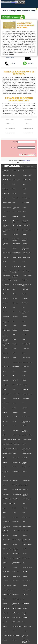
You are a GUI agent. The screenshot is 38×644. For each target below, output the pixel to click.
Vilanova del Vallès (17, 526)
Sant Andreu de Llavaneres (6, 527)
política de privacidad (26, 160)
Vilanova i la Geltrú (27, 394)
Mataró (24, 207)
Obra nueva (28, 124)
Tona (4, 485)
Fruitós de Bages (7, 549)
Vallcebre (25, 535)
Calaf (14, 175)
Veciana (14, 189)
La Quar (5, 234)
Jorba (14, 289)
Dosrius (24, 335)
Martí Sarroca (26, 604)
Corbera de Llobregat (15, 549)
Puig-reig (15, 280)
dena (4, 430)
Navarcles (5, 376)
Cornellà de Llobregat (5, 340)
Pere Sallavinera (26, 417)
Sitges (24, 171)
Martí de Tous (6, 608)
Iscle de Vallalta (16, 444)
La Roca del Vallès (27, 230)
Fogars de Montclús (27, 590)
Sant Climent (16, 234)
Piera (4, 435)
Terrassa (14, 640)
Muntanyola (6, 257)
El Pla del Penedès (7, 449)
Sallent (4, 389)
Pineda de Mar (26, 398)
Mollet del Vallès (17, 440)
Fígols (24, 266)
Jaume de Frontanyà (7, 444)
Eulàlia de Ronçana (27, 453)
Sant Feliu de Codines (25, 240)
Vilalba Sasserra (6, 189)
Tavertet (24, 294)
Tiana (24, 622)
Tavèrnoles (5, 298)
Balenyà (15, 453)
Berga (24, 522)
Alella (4, 216)
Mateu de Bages (6, 558)
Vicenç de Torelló (26, 581)
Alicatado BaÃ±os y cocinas (28, 133)
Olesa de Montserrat (17, 362)
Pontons (5, 563)
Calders (14, 193)
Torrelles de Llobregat (5, 244)
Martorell (25, 458)
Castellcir (5, 326)
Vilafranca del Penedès (26, 312)
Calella (5, 371)
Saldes (4, 266)
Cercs (4, 567)
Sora (24, 512)
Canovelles (25, 490)
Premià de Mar (6, 357)
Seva (4, 184)
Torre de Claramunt (17, 626)
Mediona (5, 517)
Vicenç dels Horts (17, 581)
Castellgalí (25, 631)
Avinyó (24, 189)
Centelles (15, 567)
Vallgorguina (16, 458)
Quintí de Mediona (27, 499)
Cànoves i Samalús (17, 490)
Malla (24, 321)
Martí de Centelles (17, 608)
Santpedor (15, 330)
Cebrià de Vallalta (27, 253)
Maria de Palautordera (5, 335)
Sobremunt (5, 353)
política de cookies (14, 2)
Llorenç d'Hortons (7, 207)
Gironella (25, 234)
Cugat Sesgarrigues (27, 526)
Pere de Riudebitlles (7, 440)
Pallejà (4, 631)
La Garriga (15, 380)
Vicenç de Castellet (17, 494)
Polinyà (5, 398)
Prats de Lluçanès (26, 558)
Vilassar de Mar (26, 481)
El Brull (24, 193)
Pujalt (24, 563)
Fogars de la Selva (7, 594)
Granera (15, 408)
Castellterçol (16, 572)
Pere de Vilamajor (7, 499)
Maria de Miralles (17, 225)
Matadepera (25, 617)
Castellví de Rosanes (27, 567)
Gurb (4, 408)
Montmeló (5, 303)
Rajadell (15, 348)
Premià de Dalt (26, 348)
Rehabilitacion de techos (10, 124)
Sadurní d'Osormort (7, 585)
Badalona (25, 316)
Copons (24, 549)
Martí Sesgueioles (17, 558)
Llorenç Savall (26, 203)
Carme (14, 426)
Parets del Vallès (26, 357)
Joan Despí (25, 485)
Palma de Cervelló (17, 599)
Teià (23, 599)
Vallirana (15, 298)
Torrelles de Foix (7, 275)
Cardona (15, 326)
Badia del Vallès (6, 394)
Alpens (24, 212)
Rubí (24, 376)
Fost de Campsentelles (25, 613)
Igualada (24, 553)
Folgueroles (15, 412)
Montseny (15, 481)
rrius (14, 321)
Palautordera (16, 471)
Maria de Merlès (26, 225)
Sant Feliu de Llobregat (16, 240)
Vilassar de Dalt (16, 394)
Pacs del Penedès (26, 344)
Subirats (24, 262)
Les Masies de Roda (17, 285)
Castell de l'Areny (7, 280)
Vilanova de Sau (16, 462)
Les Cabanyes (6, 289)
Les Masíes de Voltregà (6, 285)
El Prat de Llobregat (7, 453)
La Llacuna (5, 198)
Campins (15, 544)
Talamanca (15, 303)
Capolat (14, 585)
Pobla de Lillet (16, 398)
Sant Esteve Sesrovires (5, 472)
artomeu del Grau (7, 175)
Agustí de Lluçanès (17, 212)
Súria (14, 262)
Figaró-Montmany (7, 271)
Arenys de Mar (6, 522)
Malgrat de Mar (6, 330)
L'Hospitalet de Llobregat (26, 249)
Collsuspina (6, 553)
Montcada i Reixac (27, 626)
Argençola (5, 312)
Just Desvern (6, 239)
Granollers (15, 467)
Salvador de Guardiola (25, 495)
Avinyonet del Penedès (6, 322)
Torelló (14, 421)
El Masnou (15, 449)
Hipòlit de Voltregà (17, 266)
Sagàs (14, 353)
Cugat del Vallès (7, 476)
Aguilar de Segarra (27, 271)
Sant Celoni (25, 289)
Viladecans (15, 316)
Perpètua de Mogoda (17, 635)
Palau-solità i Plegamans (6, 344)
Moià (14, 631)
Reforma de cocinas (28, 119)
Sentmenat (25, 244)
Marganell (5, 462)
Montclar (25, 508)
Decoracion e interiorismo (10, 133)
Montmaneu (15, 594)
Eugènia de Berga (17, 540)
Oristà (24, 184)
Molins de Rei (26, 367)
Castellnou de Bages (17, 312)
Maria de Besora (16, 244)
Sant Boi (5, 640)
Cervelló (24, 385)
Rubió (14, 371)
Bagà (24, 216)
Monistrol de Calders (6, 226)
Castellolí (25, 608)
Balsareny (5, 458)
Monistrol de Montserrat (25, 221)
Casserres (5, 426)
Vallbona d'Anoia (26, 257)
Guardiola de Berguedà (25, 463)
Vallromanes (25, 280)
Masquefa (5, 622)
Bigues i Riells (16, 522)
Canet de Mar (6, 494)
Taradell (14, 590)
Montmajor (25, 594)
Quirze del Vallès (17, 617)
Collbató (24, 444)
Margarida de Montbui (16, 604)
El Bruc (14, 335)
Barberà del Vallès (17, 257)
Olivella (15, 508)
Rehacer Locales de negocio (10, 128)
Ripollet (15, 203)
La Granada (6, 380)
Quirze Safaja (6, 617)
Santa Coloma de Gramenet (26, 540)
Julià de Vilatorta (17, 576)
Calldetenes (25, 389)
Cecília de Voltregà (27, 476)
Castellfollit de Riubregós (16, 276)
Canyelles (5, 490)
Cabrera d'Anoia (16, 198)
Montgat (5, 604)
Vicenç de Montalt (17, 253)
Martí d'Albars (6, 417)
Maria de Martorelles (25, 431)
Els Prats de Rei (16, 622)
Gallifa (14, 512)
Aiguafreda (15, 216)
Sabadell (24, 471)
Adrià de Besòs (16, 230)
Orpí (14, 184)
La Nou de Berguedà (17, 531)
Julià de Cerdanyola (17, 485)
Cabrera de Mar (16, 171)
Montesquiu (25, 298)
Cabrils (5, 221)
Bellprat (24, 326)
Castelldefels (16, 430)
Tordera (5, 294)
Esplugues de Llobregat (16, 271)
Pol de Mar (15, 417)
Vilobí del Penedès (7, 203)
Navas (24, 339)
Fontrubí (15, 248)
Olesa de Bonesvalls (27, 362)
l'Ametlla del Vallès (17, 385)
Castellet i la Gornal (27, 275)
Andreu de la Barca (7, 212)
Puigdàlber (5, 613)
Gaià (4, 248)
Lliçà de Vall (6, 367)
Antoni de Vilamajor (7, 503)
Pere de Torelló (16, 499)
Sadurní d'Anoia (16, 476)
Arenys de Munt (26, 517)
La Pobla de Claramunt (5, 531)
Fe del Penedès (16, 613)
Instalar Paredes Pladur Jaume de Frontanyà (26, 641)
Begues (5, 512)
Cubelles (15, 535)
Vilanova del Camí (7, 481)
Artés (24, 307)
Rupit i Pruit (6, 421)
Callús (14, 389)
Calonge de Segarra (27, 544)
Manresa (24, 371)
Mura (14, 376)
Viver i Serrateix (26, 198)
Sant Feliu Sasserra (27, 435)
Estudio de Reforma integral (28, 128)
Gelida (14, 339)
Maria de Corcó (26, 467)
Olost (4, 508)
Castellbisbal (6, 403)
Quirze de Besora (7, 253)
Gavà (4, 362)
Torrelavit (5, 626)
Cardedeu (25, 576)
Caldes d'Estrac (6, 193)
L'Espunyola (6, 385)
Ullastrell (25, 572)
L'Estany (25, 380)
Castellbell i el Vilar (27, 175)
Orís (14, 503)
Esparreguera (16, 553)
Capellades (25, 585)
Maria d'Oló (6, 576)
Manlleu (24, 412)
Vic (23, 403)
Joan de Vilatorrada (27, 440)
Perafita (14, 357)
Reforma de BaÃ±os (10, 119)
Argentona (15, 517)
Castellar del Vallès (7, 180)
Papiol (4, 599)
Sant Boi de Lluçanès (25, 636)
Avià (14, 307)
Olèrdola (25, 426)
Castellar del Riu (16, 180)
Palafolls (15, 344)
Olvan (24, 503)
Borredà (5, 307)
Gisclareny (25, 408)
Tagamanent (25, 303)
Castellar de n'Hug (27, 180)
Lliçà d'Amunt (16, 367)
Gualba (5, 467)
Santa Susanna (26, 330)
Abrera (14, 294)
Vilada (14, 403)
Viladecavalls (6, 316)
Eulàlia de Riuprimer (8, 540)
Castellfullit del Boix (8, 635)
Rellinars (5, 348)
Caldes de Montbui (17, 435)
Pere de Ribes (6, 581)
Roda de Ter (6, 535)
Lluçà (24, 353)
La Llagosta (25, 531)
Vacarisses (5, 262)
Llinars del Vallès (7, 590)
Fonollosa (5, 412)
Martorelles (5, 544)
